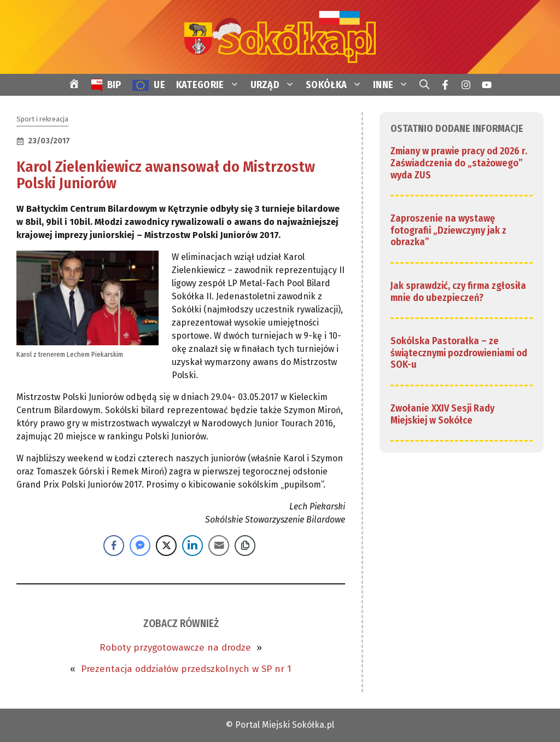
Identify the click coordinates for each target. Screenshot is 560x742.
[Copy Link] (245, 546)
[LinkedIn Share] (192, 546)
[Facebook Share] (114, 546)
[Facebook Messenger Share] (140, 546)
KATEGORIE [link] (211, 85)
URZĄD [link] (276, 85)
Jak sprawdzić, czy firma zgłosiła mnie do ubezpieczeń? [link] (458, 292)
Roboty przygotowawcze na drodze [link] (175, 648)
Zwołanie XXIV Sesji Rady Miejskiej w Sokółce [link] (442, 414)
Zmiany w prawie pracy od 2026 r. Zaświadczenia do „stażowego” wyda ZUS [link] (459, 163)
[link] (280, 36)
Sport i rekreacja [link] (42, 119)
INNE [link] (393, 85)
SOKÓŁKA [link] (337, 85)
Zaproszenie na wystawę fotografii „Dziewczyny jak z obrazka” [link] (448, 230)
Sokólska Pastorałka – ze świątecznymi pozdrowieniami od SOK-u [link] (459, 353)
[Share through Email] (219, 546)
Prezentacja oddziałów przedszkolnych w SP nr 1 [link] (186, 669)
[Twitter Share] (166, 546)
